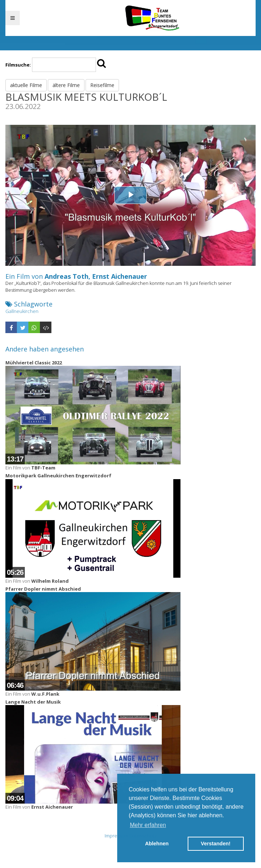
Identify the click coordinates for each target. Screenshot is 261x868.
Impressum (116, 836)
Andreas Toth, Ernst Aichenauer (96, 276)
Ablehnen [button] (157, 844)
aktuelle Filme (26, 85)
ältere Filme (66, 85)
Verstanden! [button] (216, 844)
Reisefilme (102, 85)
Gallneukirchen (22, 311)
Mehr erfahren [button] (148, 825)
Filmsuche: (18, 65)
